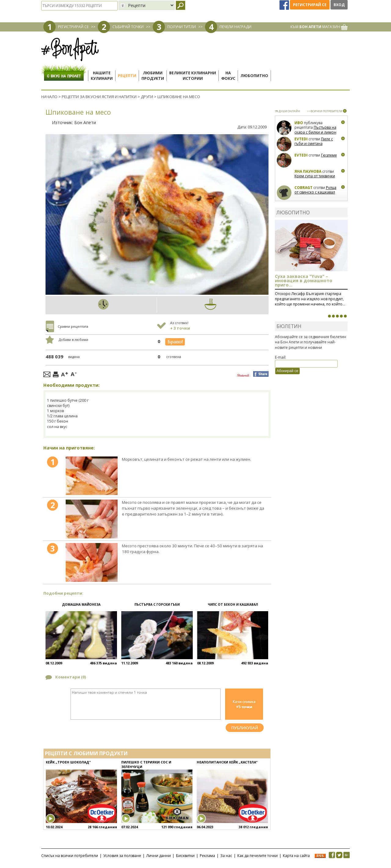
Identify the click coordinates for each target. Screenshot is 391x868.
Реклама (207, 856)
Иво (299, 123)
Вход (339, 5)
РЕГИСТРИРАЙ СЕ (73, 27)
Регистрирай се (310, 5)
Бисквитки (185, 856)
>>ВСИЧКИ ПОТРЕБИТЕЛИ (325, 111)
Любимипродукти (153, 76)
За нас (226, 856)
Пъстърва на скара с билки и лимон (315, 130)
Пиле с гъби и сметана (314, 141)
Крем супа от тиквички (315, 176)
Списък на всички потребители (70, 856)
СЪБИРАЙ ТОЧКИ (128, 27)
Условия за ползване (122, 856)
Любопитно (254, 76)
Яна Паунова (308, 171)
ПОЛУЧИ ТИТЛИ (182, 27)
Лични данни (159, 856)
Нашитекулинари (102, 76)
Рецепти (127, 76)
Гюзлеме (329, 155)
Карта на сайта (296, 856)
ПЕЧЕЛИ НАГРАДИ (236, 27)
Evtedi (301, 139)
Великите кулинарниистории (193, 76)
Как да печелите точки (258, 856)
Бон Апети (85, 122)
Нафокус (228, 76)
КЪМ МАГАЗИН (319, 27)
